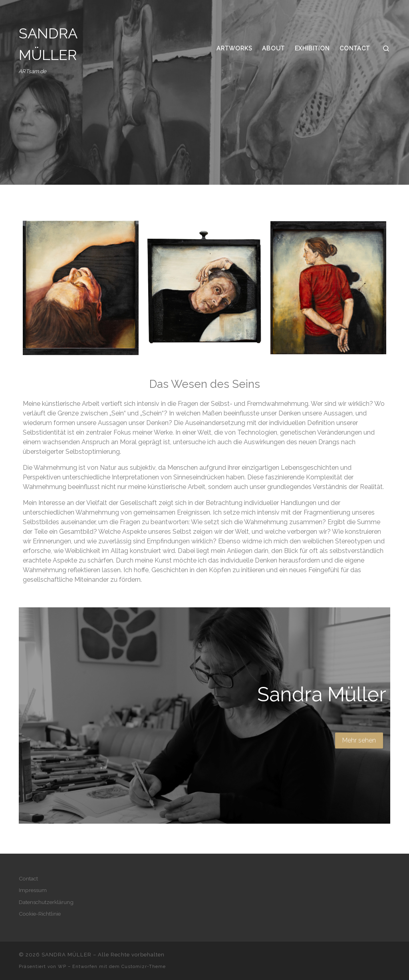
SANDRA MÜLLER (67, 955)
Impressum (33, 890)
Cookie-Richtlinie (40, 914)
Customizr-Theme (144, 966)
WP (62, 966)
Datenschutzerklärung (46, 902)
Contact (28, 878)
